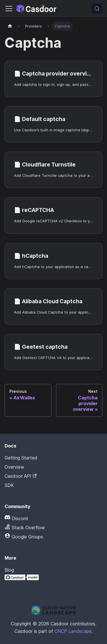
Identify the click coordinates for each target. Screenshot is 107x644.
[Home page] (10, 26)
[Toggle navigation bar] (9, 9)
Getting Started (21, 458)
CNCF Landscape (73, 631)
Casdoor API (21, 476)
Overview (14, 467)
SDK (9, 485)
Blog (9, 570)
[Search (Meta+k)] (97, 9)
